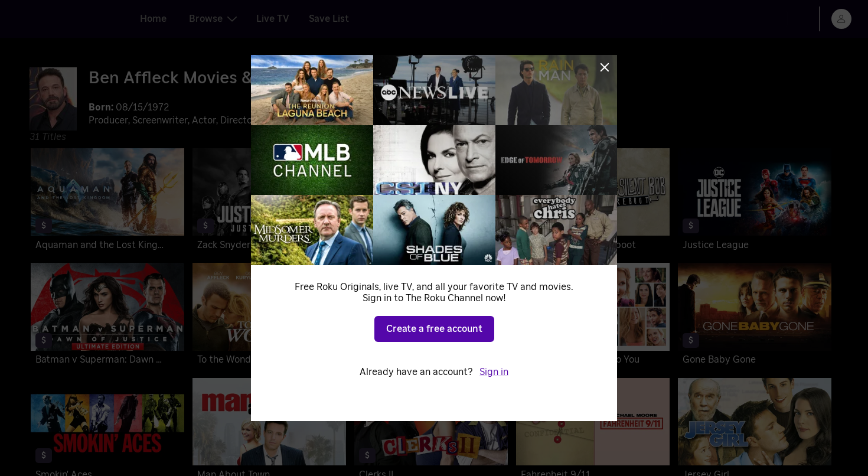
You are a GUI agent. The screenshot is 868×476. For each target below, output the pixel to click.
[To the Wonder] (269, 316)
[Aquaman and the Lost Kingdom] (107, 202)
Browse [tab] (213, 19)
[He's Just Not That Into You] (593, 316)
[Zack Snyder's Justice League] (431, 202)
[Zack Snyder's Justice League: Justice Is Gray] (269, 202)
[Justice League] (755, 202)
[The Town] (431, 316)
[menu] (841, 19)
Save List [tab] (329, 19)
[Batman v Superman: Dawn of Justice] (107, 316)
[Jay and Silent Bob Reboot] (593, 202)
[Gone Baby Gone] (755, 316)
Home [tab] (153, 19)
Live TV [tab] (273, 19)
